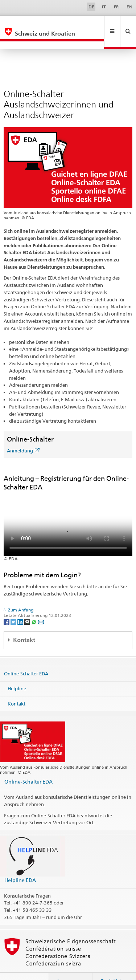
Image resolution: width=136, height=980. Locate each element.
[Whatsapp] (35, 606)
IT (104, 7)
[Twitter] (14, 606)
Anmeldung (23, 435)
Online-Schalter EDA (26, 658)
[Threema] (28, 606)
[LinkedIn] (21, 606)
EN (129, 7)
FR (116, 7)
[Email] (41, 606)
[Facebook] (7, 606)
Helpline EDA (20, 864)
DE (91, 7)
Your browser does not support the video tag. (68, 508)
